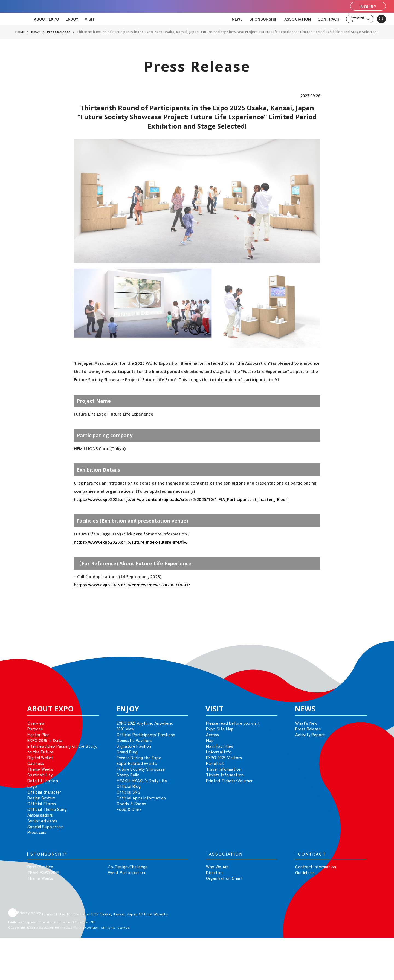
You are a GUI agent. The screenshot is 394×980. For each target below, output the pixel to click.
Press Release (59, 32)
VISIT (90, 19)
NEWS (237, 19)
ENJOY (72, 19)
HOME (20, 32)
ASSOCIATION (298, 19)
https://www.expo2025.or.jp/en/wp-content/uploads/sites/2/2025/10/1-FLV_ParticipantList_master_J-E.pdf (181, 499)
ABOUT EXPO (47, 19)
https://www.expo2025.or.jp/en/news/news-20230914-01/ (132, 585)
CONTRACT (329, 19)
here (89, 483)
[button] (378, 649)
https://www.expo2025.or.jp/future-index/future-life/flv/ (131, 542)
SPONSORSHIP (264, 19)
